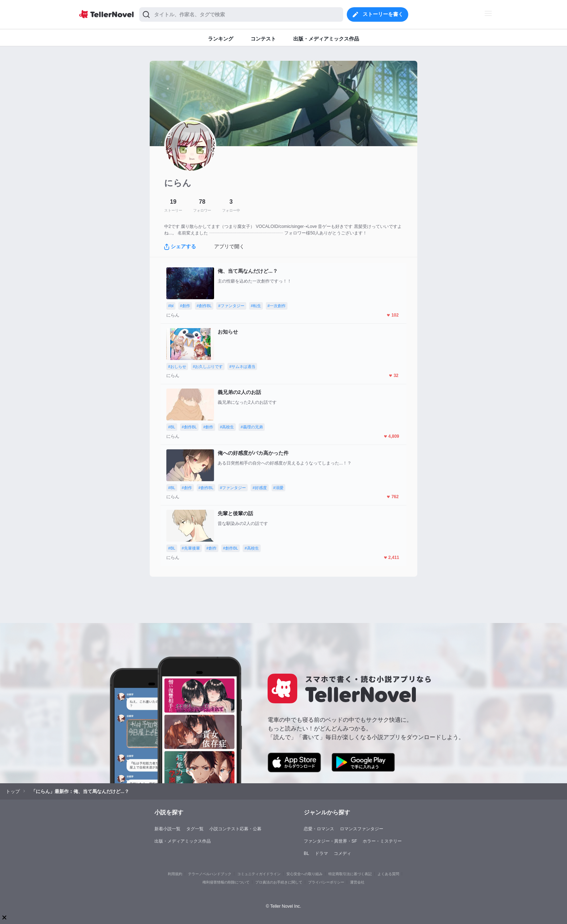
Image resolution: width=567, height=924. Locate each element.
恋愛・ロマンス (319, 829)
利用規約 (175, 874)
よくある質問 (388, 874)
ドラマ (321, 853)
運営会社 (357, 882)
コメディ (342, 853)
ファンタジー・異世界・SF (330, 841)
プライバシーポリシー (326, 882)
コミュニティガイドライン (259, 874)
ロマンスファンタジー (362, 829)
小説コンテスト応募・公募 (235, 829)
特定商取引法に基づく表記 (350, 874)
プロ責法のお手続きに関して (279, 882)
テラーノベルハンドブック (210, 874)
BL (306, 853)
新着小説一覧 (167, 829)
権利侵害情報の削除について (226, 882)
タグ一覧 (195, 829)
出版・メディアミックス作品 (183, 841)
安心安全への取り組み (304, 874)
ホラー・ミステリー (382, 841)
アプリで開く (229, 246)
